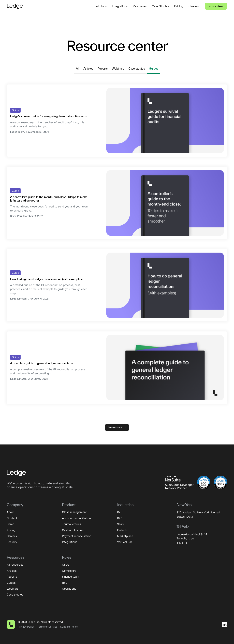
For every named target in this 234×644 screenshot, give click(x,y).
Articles (12, 571)
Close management (74, 512)
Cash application (73, 530)
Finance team (71, 577)
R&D (65, 583)
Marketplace (125, 536)
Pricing (11, 530)
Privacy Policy (26, 627)
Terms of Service (47, 627)
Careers (12, 536)
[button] (101, 6)
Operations (69, 589)
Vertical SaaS (126, 542)
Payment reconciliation (77, 536)
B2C (120, 518)
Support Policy (69, 627)
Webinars (13, 589)
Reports (12, 577)
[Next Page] (117, 428)
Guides (11, 583)
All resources (15, 565)
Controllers (69, 571)
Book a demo (216, 6)
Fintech (122, 530)
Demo (11, 524)
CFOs (65, 565)
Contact (12, 518)
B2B (120, 512)
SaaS (120, 524)
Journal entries (71, 524)
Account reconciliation (76, 518)
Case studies (15, 595)
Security (12, 542)
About (11, 512)
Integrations (70, 542)
